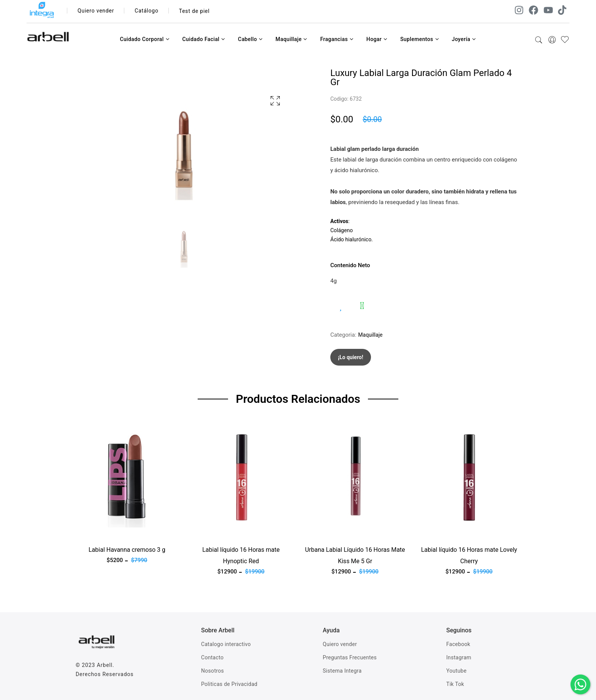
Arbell (105, 665)
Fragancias (337, 39)
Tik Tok (455, 684)
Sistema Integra (342, 671)
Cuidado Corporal (145, 39)
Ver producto (92, 532)
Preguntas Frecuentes (350, 657)
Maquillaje (292, 39)
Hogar (377, 39)
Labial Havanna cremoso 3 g (127, 550)
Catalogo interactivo (226, 644)
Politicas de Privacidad (229, 684)
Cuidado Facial (204, 39)
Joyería (464, 39)
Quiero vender (96, 11)
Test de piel (194, 11)
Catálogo (147, 11)
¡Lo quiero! (351, 357)
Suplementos (420, 39)
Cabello (250, 39)
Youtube (456, 671)
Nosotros (212, 671)
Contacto (212, 657)
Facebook (458, 644)
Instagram (459, 657)
